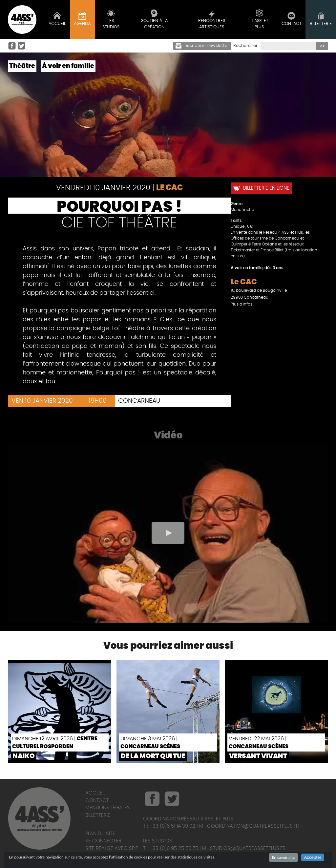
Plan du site (100, 834)
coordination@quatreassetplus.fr (253, 826)
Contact (97, 801)
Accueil (95, 793)
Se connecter (103, 841)
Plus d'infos (241, 304)
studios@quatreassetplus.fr (248, 848)
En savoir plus (283, 857)
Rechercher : (246, 46)
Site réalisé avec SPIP (112, 848)
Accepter (313, 857)
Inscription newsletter (202, 46)
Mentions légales (108, 808)
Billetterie (98, 815)
